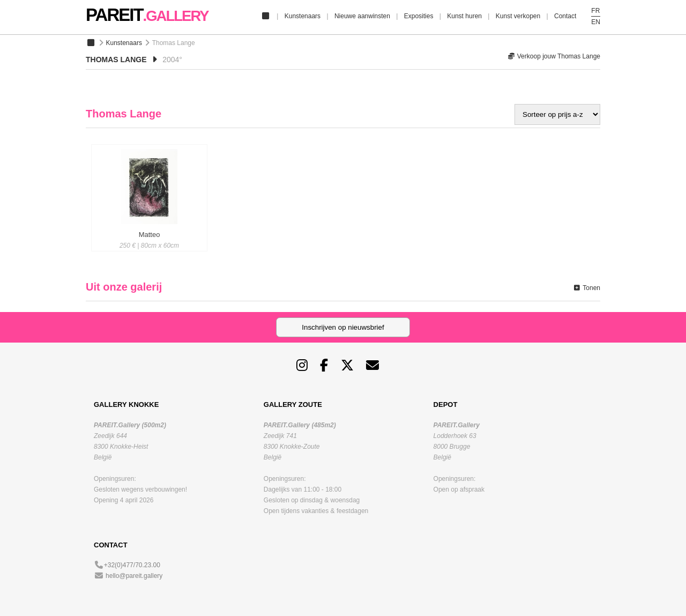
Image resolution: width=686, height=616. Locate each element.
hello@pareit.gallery (134, 576)
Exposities (419, 16)
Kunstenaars (303, 16)
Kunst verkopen (518, 16)
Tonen (587, 288)
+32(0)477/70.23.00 (132, 565)
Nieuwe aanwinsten (362, 16)
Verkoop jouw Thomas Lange (554, 56)
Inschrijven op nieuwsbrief (343, 327)
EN (596, 22)
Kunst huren (464, 16)
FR (595, 11)
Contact (565, 16)
